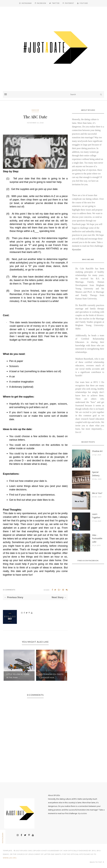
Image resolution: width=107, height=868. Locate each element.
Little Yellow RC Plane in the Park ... (18, 676)
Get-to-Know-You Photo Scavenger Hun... (51, 676)
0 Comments (9, 590)
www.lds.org (10, 858)
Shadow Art (97, 451)
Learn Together (96, 516)
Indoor (35, 110)
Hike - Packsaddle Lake (97, 538)
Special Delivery (96, 474)
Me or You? (97, 493)
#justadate (77, 249)
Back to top (97, 862)
